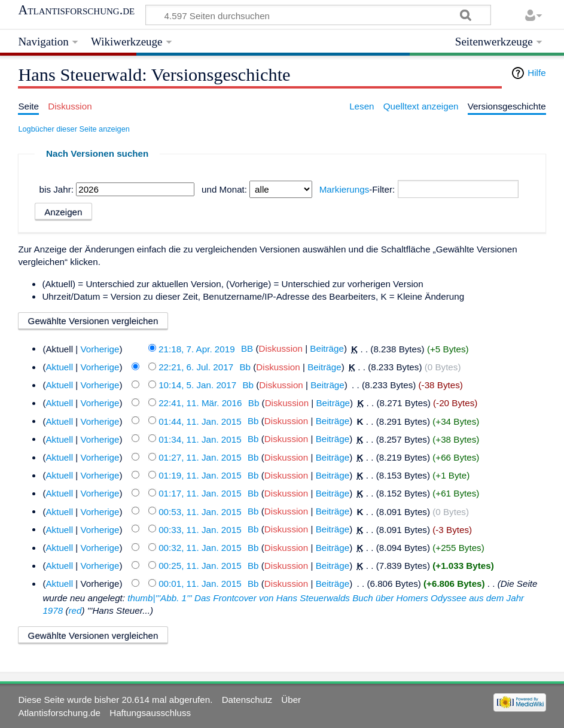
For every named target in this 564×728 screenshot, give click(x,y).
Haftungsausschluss (150, 713)
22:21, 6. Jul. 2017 (196, 367)
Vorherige (100, 348)
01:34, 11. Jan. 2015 (200, 439)
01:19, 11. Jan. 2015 (200, 475)
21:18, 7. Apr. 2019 (197, 348)
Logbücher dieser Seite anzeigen (74, 129)
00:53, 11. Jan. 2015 (200, 511)
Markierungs (345, 189)
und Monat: (224, 189)
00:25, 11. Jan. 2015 (200, 566)
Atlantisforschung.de (76, 10)
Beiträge (327, 348)
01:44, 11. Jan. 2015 (200, 421)
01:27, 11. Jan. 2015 (200, 457)
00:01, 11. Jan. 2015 (200, 584)
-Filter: (357, 189)
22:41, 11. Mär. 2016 (200, 403)
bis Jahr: (57, 189)
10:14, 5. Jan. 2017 (197, 385)
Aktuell (59, 367)
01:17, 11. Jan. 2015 (200, 493)
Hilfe (536, 73)
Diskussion (281, 348)
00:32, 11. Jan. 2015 (200, 548)
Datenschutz (247, 700)
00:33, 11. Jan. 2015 (200, 529)
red (75, 610)
